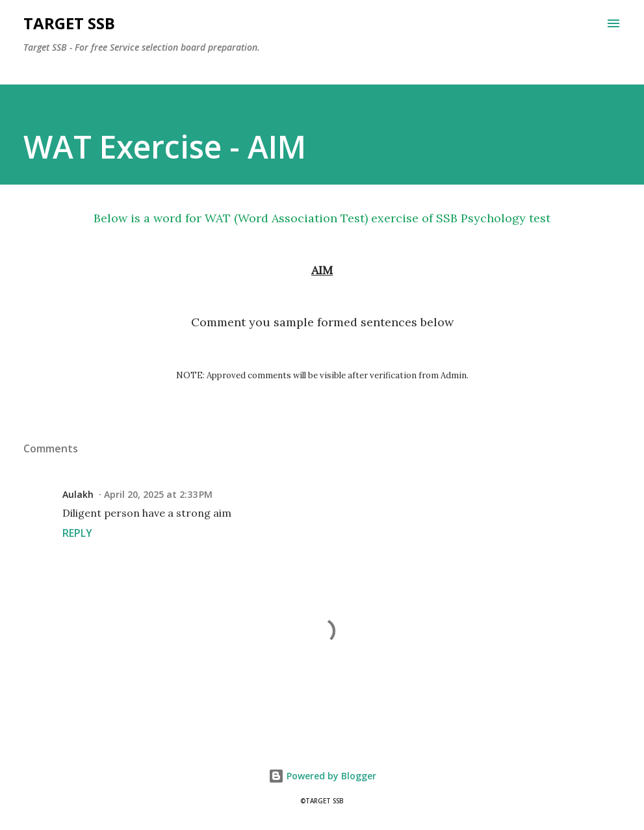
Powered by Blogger (322, 776)
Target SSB (69, 23)
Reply (77, 533)
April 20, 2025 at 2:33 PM (158, 494)
